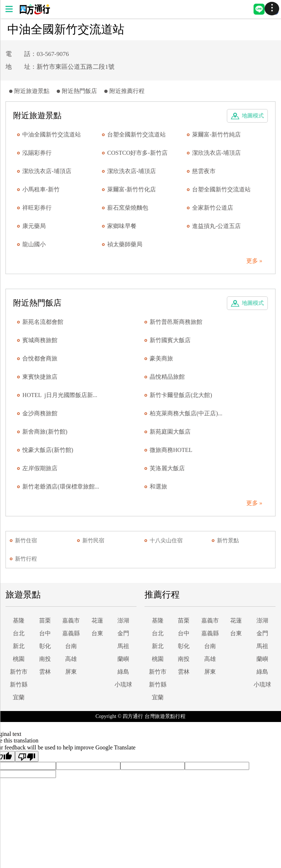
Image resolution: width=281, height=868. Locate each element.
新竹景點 (228, 540)
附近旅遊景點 (32, 91)
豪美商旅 (161, 358)
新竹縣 (19, 684)
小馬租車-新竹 (41, 189)
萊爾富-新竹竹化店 (132, 189)
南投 (45, 659)
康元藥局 (34, 226)
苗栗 (45, 620)
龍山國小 (34, 244)
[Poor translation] (27, 756)
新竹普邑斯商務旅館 (176, 322)
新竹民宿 (93, 540)
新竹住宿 (26, 540)
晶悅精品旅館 (167, 377)
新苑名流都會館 (43, 322)
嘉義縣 (71, 633)
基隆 (19, 620)
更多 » (254, 261)
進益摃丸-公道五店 (216, 226)
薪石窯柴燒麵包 (128, 208)
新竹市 (19, 672)
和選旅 (158, 487)
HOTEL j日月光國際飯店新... (60, 395)
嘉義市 (71, 620)
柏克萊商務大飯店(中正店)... (186, 413)
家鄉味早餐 (122, 226)
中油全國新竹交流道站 (52, 134)
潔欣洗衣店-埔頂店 (216, 153)
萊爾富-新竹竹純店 (216, 134)
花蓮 (97, 620)
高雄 (71, 659)
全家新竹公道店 (213, 208)
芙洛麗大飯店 (167, 468)
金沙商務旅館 (40, 413)
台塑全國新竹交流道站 (136, 134)
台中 (45, 633)
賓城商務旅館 (40, 340)
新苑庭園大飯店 (170, 432)
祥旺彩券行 (37, 208)
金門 (123, 633)
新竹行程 (26, 559)
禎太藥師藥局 (125, 244)
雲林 (45, 672)
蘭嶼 (123, 659)
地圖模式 (253, 116)
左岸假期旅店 (40, 468)
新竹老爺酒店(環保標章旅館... (61, 487)
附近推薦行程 (127, 91)
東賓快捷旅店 (40, 377)
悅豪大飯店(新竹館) (48, 450)
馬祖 (123, 646)
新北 (19, 646)
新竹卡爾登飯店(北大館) (181, 395)
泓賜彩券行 (37, 153)
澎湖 (123, 620)
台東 (97, 633)
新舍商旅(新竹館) (45, 432)
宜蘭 (19, 697)
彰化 (45, 646)
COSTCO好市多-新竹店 (137, 153)
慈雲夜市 (204, 171)
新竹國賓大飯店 (170, 340)
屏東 (71, 672)
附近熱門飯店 (79, 91)
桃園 (19, 659)
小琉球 (123, 684)
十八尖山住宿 (166, 540)
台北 (19, 633)
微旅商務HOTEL (171, 450)
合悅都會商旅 (40, 358)
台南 (71, 646)
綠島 (123, 672)
